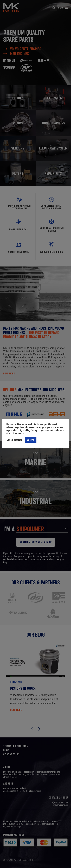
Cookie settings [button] (15, 440)
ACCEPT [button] (31, 440)
